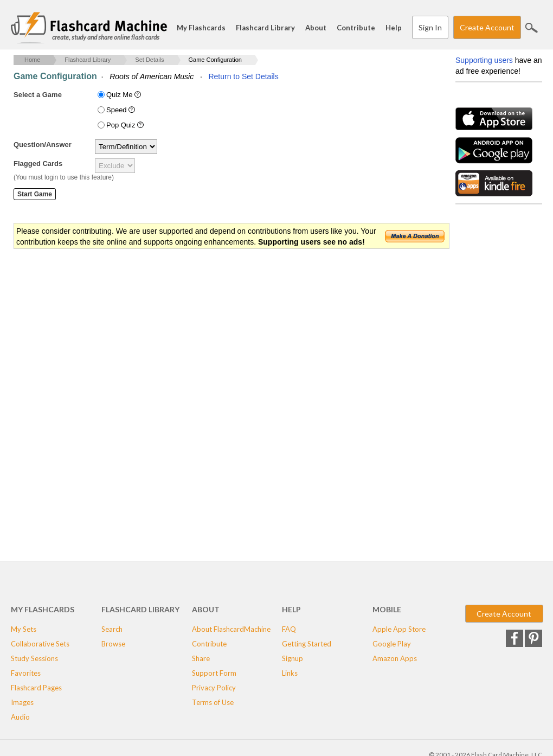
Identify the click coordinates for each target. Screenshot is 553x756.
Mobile (387, 609)
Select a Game (38, 95)
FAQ (289, 629)
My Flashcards (201, 28)
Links (290, 673)
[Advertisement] (211, 337)
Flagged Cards (38, 164)
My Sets (24, 629)
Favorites (26, 673)
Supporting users (484, 60)
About (316, 28)
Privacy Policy (214, 688)
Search (531, 28)
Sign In (430, 27)
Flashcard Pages (36, 688)
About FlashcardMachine (231, 629)
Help (394, 28)
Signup (292, 658)
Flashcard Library (265, 28)
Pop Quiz (126, 125)
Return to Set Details (243, 76)
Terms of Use (213, 702)
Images (22, 702)
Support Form (214, 673)
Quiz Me (125, 95)
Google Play (392, 644)
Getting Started (307, 644)
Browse (113, 644)
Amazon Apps (395, 658)
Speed (122, 110)
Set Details (149, 60)
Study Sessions (34, 658)
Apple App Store (399, 629)
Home (32, 60)
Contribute (356, 28)
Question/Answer (43, 145)
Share (201, 658)
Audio (20, 717)
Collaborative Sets (40, 644)
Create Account (487, 27)
